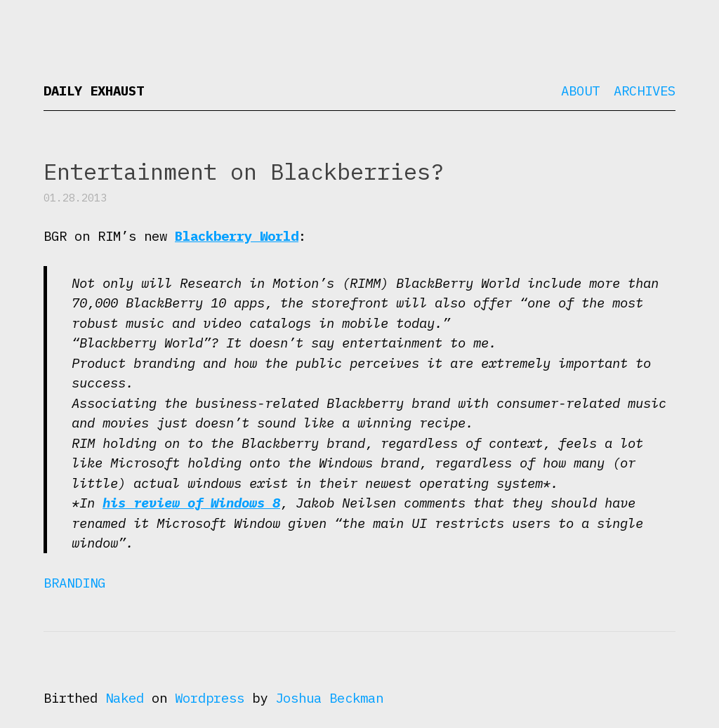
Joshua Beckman (329, 698)
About (580, 91)
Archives (645, 91)
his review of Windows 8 (191, 503)
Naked (125, 698)
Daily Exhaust (94, 91)
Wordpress (210, 698)
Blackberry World (237, 236)
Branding (74, 583)
